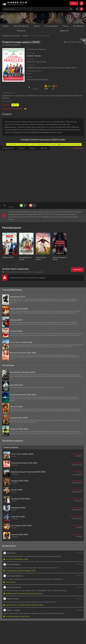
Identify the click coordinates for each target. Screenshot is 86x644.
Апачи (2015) (10, 582)
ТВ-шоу (79, 26)
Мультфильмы (15, 31)
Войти (73, 3)
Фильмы (7, 26)
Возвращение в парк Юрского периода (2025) (23, 594)
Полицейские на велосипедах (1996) (20, 571)
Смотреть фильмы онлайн (11, 36)
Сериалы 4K (72, 31)
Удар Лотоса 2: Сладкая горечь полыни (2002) (23, 605)
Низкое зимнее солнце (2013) (17, 616)
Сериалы (44, 26)
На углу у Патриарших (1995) (16, 559)
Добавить (77, 270)
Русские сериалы (62, 26)
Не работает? (78, 148)
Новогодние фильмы (25, 26)
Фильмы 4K (44, 31)
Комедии (25, 36)
